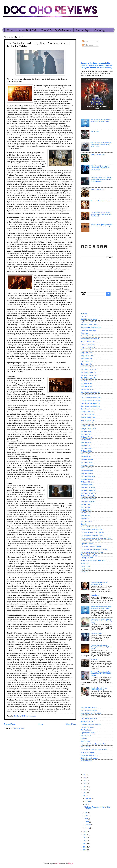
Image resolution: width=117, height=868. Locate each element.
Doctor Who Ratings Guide (89, 755)
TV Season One (86, 431)
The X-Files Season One (89, 370)
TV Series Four (86, 513)
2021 (85, 784)
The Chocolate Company (89, 707)
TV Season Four (86, 440)
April (86, 819)
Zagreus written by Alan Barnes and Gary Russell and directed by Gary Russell (101, 214)
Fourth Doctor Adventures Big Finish (92, 541)
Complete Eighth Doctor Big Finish (92, 535)
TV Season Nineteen (87, 482)
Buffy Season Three (87, 356)
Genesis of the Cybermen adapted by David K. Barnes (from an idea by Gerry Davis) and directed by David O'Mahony (96, 65)
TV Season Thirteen (87, 465)
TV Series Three (86, 510)
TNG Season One (87, 384)
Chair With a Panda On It (89, 719)
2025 (85, 775)
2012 (85, 844)
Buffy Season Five (87, 361)
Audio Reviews (86, 747)
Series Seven (95, 131)
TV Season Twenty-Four (89, 496)
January (88, 828)
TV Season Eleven (87, 459)
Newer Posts (10, 724)
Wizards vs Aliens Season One (91, 339)
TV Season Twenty (87, 485)
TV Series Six (85, 519)
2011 (85, 847)
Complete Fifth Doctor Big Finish (91, 527)
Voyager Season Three (88, 417)
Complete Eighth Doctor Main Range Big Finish (96, 538)
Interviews (84, 314)
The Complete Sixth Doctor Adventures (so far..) (99, 583)
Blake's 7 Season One (98, 189)
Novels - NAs (85, 563)
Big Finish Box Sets (87, 544)
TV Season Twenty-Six (88, 502)
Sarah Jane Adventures (88, 330)
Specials (84, 524)
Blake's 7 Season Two (98, 154)
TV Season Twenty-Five (88, 499)
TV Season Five (86, 443)
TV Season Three (86, 437)
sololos (57, 863)
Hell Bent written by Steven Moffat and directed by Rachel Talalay (101, 225)
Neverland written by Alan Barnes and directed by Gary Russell (101, 120)
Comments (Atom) (18, 728)
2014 (85, 838)
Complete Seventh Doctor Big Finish (92, 533)
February (88, 825)
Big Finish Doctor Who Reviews (91, 724)
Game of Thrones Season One (91, 336)
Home (10, 30)
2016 (85, 832)
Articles (83, 316)
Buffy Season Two (87, 353)
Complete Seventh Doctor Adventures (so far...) (99, 689)
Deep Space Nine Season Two (91, 395)
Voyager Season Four (88, 420)
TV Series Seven (86, 521)
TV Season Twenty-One (88, 488)
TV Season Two (86, 434)
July (86, 804)
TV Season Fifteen (87, 471)
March (87, 822)
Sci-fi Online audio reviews (89, 758)
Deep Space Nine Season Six (90, 406)
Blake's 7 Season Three (88, 347)
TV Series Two (86, 507)
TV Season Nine (86, 454)
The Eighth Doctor (96, 634)
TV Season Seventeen (88, 476)
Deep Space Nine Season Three (91, 398)
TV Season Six (86, 445)
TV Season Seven (87, 448)
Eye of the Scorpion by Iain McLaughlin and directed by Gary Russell (101, 647)
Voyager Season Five (88, 423)
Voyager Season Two (88, 415)
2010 (85, 850)
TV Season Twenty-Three (89, 493)
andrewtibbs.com (86, 761)
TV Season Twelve (87, 462)
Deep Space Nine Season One (91, 392)
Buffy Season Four (87, 358)
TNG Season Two (87, 386)
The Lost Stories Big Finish (89, 555)
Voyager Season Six (87, 426)
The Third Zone (86, 736)
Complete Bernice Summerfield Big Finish (94, 549)
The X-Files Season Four (89, 378)
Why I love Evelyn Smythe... (90, 325)
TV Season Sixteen (87, 474)
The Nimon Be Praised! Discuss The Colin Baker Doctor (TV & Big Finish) (101, 621)
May (86, 816)
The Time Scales (86, 730)
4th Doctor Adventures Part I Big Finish (93, 561)
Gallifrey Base (85, 741)
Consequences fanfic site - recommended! (94, 750)
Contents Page (83, 30)
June (87, 813)
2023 (85, 778)
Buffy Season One (87, 350)
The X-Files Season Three (89, 375)
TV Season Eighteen (87, 479)
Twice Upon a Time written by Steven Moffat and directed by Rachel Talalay (100, 168)
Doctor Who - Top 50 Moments (56, 30)
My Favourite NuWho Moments (91, 322)
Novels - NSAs (86, 572)
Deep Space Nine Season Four (91, 401)
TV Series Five (86, 516)
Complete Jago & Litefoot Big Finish (92, 552)
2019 (85, 790)
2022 (85, 781)
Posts (85, 41)
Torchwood (84, 333)
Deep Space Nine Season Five (91, 403)
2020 (85, 787)
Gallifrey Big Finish (87, 558)
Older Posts (71, 724)
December (88, 798)
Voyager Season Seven (88, 429)
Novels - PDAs (86, 569)
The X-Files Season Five (89, 381)
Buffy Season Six (86, 364)
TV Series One (86, 504)
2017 (85, 796)
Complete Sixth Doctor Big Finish (91, 530)
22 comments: (31, 716)
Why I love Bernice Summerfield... (92, 328)
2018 (85, 793)
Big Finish (84, 738)
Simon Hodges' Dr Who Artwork (91, 713)
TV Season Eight (86, 451)
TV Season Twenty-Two (88, 490)
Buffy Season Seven (87, 367)
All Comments (88, 45)
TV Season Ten (86, 457)
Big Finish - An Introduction (89, 319)
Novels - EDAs (86, 566)
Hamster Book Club (27, 30)
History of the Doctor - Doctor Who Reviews (95, 744)
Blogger (71, 863)
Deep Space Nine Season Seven (91, 409)
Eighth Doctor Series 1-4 (89, 733)
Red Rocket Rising (87, 722)
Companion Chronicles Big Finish (91, 547)
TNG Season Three (87, 389)
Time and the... (86, 716)
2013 (85, 841)
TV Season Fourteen (87, 468)
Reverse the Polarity (87, 727)
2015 (85, 835)
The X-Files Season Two (89, 372)
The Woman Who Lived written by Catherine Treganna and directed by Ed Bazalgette (101, 179)
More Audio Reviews (87, 752)
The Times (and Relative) (89, 710)
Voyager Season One (88, 412)
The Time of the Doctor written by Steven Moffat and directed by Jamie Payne (101, 145)
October (88, 801)
